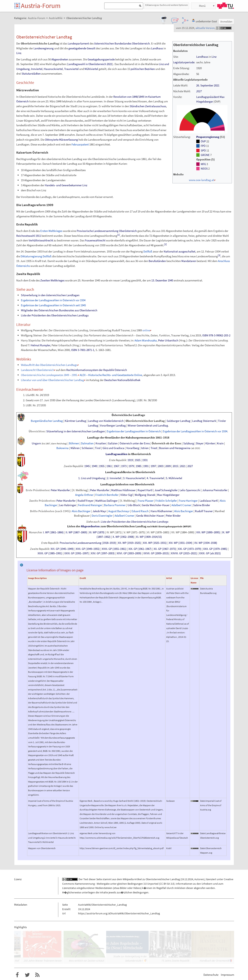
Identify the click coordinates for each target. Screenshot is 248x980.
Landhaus (202, 57)
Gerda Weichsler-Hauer (156, 505)
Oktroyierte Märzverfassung (61, 140)
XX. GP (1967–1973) (165, 549)
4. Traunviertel (155, 478)
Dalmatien (87, 443)
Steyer (200, 443)
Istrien (145, 448)
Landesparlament (78, 43)
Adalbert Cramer (181, 505)
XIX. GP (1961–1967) (140, 549)
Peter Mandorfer (60, 490)
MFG (203, 164)
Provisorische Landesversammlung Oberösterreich (107, 231)
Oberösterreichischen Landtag (126, 526)
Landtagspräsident (208, 97)
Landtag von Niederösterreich (106, 421)
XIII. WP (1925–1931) (155, 543)
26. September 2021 (208, 85)
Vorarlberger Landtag (113, 426)
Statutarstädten (31, 74)
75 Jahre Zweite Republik (175, 961)
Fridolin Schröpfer (166, 501)
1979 (131, 466)
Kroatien (101, 443)
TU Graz (226, 6)
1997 (153, 466)
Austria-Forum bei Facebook (17, 975)
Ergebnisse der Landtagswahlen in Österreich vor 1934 (53, 300)
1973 (124, 466)
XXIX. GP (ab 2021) (210, 553)
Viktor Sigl (127, 495)
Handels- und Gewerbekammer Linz (66, 185)
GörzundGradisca (113, 448)
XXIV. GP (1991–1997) (77, 553)
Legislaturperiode (184, 62)
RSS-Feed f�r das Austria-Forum (37, 975)
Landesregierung (44, 48)
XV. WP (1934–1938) (206, 543)
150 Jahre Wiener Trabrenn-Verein (43, 961)
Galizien (113, 443)
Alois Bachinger (81, 511)
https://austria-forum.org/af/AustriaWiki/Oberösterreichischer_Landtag (119, 913)
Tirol (98, 448)
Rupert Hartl (145, 490)
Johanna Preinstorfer (215, 490)
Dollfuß (148, 251)
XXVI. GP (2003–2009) (129, 553)
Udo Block (134, 505)
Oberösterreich (141, 43)
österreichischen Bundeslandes (113, 43)
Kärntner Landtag (75, 421)
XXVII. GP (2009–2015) (156, 553)
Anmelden (226, 21)
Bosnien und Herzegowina (175, 448)
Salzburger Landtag (178, 421)
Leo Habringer (68, 505)
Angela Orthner (84, 495)
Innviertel (37, 69)
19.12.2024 (187, 879)
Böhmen (74, 443)
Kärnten (210, 443)
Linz (214, 57)
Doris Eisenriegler (102, 516)
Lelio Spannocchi (190, 490)
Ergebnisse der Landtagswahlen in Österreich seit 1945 (53, 305)
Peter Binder (173, 516)
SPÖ (203, 151)
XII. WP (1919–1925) (130, 543)
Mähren (75, 448)
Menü (202, 6)
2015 (175, 466)
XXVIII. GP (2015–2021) (184, 553)
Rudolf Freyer (85, 501)
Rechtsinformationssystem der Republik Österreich (97, 370)
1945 (87, 466)
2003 (161, 466)
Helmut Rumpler (40, 345)
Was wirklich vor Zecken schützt (87, 961)
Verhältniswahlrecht (41, 240)
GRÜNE (205, 155)
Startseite (18, 6)
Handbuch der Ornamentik (215, 961)
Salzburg (189, 443)
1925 (138, 460)
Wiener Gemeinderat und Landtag (148, 426)
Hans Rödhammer (161, 511)
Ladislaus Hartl (209, 501)
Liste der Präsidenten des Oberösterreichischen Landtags (55, 315)
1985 (139, 466)
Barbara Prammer (115, 505)
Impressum (227, 975)
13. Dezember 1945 (162, 280)
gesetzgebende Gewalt (82, 48)
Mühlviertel (91, 69)
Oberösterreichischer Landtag (145, 421)
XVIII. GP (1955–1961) (114, 549)
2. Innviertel (114, 478)
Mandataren (189, 261)
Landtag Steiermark (204, 421)
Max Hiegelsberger (168, 495)
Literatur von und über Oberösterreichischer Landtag (52, 380)
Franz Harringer (188, 501)
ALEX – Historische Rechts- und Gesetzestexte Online (111, 375)
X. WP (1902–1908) (123, 537)
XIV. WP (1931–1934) (181, 543)
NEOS (204, 169)
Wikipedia (128, 879)
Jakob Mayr (99, 511)
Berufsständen (157, 261)
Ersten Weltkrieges (51, 231)
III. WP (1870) (97, 532)
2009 (168, 466)
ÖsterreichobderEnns (167, 443)
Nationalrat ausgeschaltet (180, 251)
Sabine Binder (202, 505)
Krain (220, 443)
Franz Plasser (146, 501)
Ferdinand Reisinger (90, 505)
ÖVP (203, 141)
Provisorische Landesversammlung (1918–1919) (88, 543)
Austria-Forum (41, 6)
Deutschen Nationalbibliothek (122, 380)
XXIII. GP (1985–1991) (50, 553)
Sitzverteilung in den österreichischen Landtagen (50, 295)
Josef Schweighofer (166, 490)
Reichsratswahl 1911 (29, 236)
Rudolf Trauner (204, 511)
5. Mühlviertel (174, 478)
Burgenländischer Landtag (47, 421)
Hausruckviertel (53, 69)
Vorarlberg (133, 448)
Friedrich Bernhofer (107, 495)
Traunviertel (71, 69)
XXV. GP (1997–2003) (103, 553)
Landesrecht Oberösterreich (37, 370)
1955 (102, 466)
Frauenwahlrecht (95, 240)
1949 (94, 466)
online (146, 330)
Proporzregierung (208, 137)
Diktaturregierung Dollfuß (36, 256)
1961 (109, 466)
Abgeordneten (60, 59)
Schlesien (87, 448)
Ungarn (36, 443)
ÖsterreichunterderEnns (135, 443)
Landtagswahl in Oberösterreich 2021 (90, 64)
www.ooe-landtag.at (201, 180)
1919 (130, 460)
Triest (154, 448)
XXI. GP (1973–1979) (190, 549)
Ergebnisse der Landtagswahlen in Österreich (134, 431)
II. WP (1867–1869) (76, 532)
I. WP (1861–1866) (53, 532)
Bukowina (62, 448)
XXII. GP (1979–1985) (215, 549)
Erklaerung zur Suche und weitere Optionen (167, 5)
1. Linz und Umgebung (92, 478)
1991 (146, 466)
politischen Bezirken (143, 69)
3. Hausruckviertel (134, 478)
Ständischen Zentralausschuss (148, 106)
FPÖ (203, 146)
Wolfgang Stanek (145, 495)
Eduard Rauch (140, 511)
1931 (145, 460)
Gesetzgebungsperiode (101, 59)
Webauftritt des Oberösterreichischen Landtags (49, 365)
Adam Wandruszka (146, 340)
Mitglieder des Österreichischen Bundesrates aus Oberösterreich (59, 310)
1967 (116, 466)
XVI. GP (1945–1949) (62, 549)
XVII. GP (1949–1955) (88, 549)
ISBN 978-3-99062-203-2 (216, 335)
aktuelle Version (205, 28)
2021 (183, 466)
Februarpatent (80, 144)
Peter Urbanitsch (168, 340)
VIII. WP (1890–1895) (208, 532)
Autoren (199, 879)
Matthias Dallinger (106, 501)
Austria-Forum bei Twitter (27, 975)
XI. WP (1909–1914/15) (149, 537)
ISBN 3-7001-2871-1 (83, 350)
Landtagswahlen (117, 454)
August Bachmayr (119, 511)
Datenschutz (211, 975)
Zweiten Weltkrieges (52, 280)
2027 (199, 91)
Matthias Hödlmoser (123, 490)
